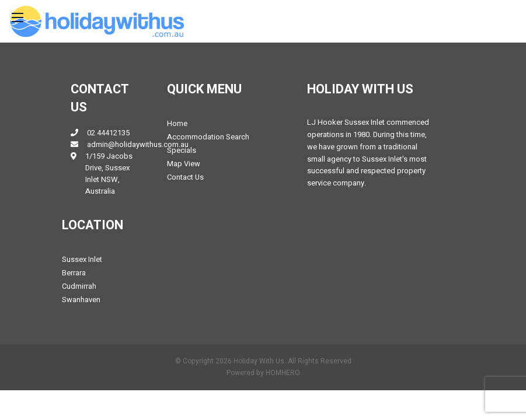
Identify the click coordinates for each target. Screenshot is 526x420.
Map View (184, 164)
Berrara (74, 273)
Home (177, 123)
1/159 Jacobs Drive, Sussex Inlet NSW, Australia (109, 174)
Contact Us (185, 177)
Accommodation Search (208, 137)
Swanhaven (81, 300)
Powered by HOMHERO (263, 373)
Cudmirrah (79, 286)
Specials (182, 150)
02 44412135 (108, 133)
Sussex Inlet (82, 259)
